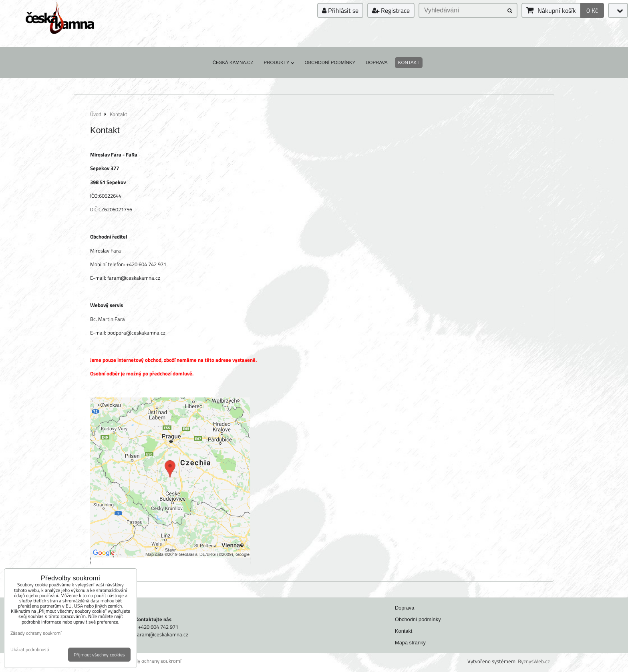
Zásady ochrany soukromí (153, 661)
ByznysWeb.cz (534, 661)
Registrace (391, 10)
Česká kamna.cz (233, 62)
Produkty (279, 62)
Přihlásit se (340, 10)
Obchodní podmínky (330, 62)
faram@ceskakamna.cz (162, 634)
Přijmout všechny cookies (99, 655)
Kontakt (409, 62)
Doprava (377, 62)
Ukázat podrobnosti (30, 649)
